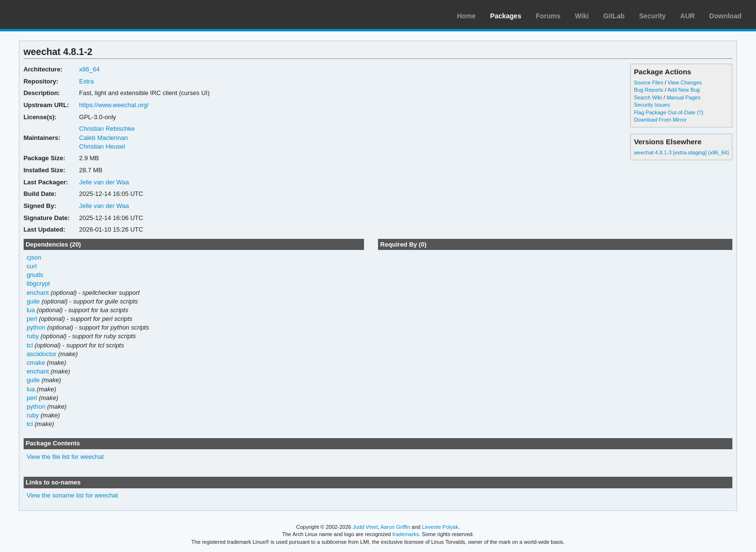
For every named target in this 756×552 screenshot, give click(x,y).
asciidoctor (41, 354)
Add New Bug (683, 90)
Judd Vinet (365, 527)
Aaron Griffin (395, 527)
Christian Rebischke (107, 129)
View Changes (685, 83)
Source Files (649, 83)
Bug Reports (649, 90)
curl (32, 266)
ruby (33, 336)
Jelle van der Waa (104, 182)
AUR (688, 16)
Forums (548, 16)
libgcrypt (38, 283)
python (36, 327)
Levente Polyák (440, 527)
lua (31, 310)
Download (725, 16)
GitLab (614, 16)
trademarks (406, 534)
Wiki (582, 16)
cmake (36, 363)
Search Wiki (648, 97)
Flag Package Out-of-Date (665, 112)
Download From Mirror (660, 120)
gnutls (35, 275)
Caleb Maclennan (103, 138)
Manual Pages (683, 97)
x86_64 (89, 69)
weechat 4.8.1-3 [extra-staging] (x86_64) (682, 152)
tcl (30, 345)
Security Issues (652, 105)
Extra (86, 81)
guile (33, 301)
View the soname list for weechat (72, 495)
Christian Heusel (102, 146)
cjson (34, 257)
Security (653, 16)
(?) (700, 112)
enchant (38, 293)
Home (466, 16)
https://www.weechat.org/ (114, 105)
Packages (506, 16)
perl (32, 319)
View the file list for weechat (65, 457)
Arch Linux (53, 14)
